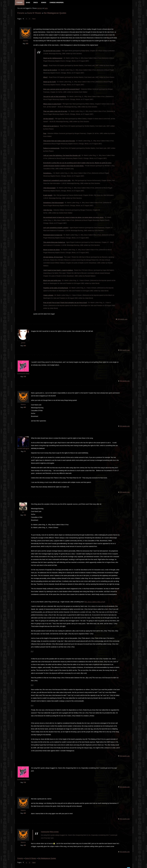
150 (25, 513)
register (39, 9)
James (23, 340)
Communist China (23, 371)
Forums (21, 13)
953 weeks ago (123, 317)
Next (34, 19)
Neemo (25, 41)
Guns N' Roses (34, 13)
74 (24, 449)
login (46, 9)
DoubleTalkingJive (23, 446)
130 (25, 374)
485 (27, 44)
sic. (23, 510)
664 (25, 343)
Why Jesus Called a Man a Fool (94, 599)
